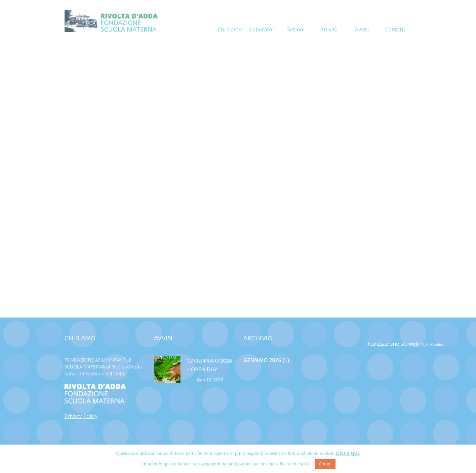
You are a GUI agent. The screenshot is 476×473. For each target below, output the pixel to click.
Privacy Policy (81, 416)
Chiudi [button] (325, 464)
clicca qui (347, 453)
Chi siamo (230, 21)
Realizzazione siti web (393, 344)
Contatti (395, 21)
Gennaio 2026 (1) (266, 360)
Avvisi (362, 21)
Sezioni (296, 21)
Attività (329, 21)
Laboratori (263, 21)
